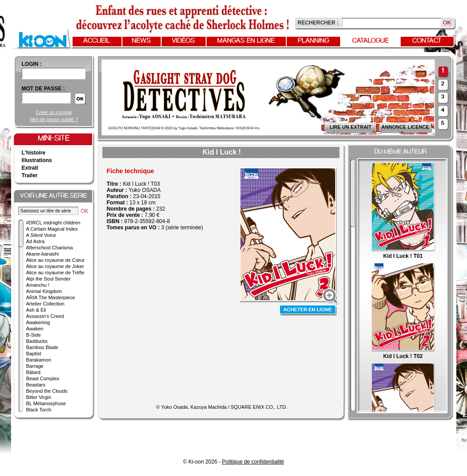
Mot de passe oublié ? (54, 119)
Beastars (36, 385)
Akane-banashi (43, 254)
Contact (427, 41)
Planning (313, 41)
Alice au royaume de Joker (55, 266)
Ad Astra (36, 241)
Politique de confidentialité (253, 462)
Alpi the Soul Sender (49, 279)
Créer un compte (54, 112)
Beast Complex (43, 378)
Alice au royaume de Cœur (55, 260)
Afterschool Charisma (50, 248)
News (141, 41)
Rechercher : (318, 23)
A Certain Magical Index (52, 229)
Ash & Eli (36, 310)
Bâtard (33, 372)
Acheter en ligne (309, 311)
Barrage (35, 366)
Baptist (34, 354)
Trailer (30, 175)
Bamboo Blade (42, 347)
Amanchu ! (38, 285)
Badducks (37, 341)
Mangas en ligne (246, 41)
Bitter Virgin (39, 397)
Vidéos (183, 41)
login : (32, 64)
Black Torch (39, 410)
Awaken (35, 329)
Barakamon (39, 360)
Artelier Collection (45, 304)
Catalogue (370, 41)
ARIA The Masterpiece (51, 297)
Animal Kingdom (44, 291)
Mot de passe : (43, 89)
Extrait (30, 168)
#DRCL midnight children (53, 223)
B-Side (34, 335)
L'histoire (34, 153)
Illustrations (37, 160)
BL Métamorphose (46, 403)
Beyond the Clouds (47, 391)
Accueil (97, 41)
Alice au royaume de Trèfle (55, 273)
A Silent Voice (41, 235)
